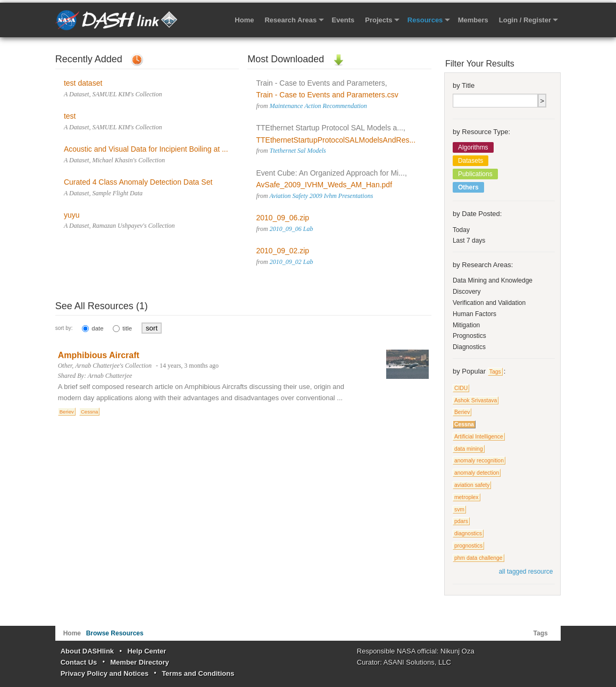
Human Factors (475, 314)
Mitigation (466, 325)
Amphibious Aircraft (99, 355)
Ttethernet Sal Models (298, 151)
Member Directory (140, 662)
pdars (461, 521)
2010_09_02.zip (283, 251)
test (70, 116)
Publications (475, 174)
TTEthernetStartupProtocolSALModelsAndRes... (336, 140)
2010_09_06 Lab (292, 229)
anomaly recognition (479, 461)
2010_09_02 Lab (292, 262)
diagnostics (468, 533)
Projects (378, 20)
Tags (495, 372)
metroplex (467, 497)
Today (461, 230)
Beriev (67, 412)
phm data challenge (478, 558)
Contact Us (79, 662)
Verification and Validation (489, 303)
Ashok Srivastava (476, 400)
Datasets (471, 161)
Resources (425, 20)
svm (459, 510)
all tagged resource (526, 572)
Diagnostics (469, 347)
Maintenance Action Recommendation (318, 106)
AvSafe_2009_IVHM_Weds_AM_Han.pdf (324, 185)
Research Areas (290, 20)
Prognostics (469, 336)
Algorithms (473, 147)
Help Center (147, 651)
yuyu (72, 215)
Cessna (90, 412)
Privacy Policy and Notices (105, 673)
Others (468, 187)
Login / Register (525, 20)
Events (343, 20)
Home (244, 20)
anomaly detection (477, 473)
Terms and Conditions (198, 673)
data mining (469, 449)
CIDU (461, 388)
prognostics (468, 546)
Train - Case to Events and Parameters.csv (327, 95)
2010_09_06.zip (283, 218)
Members (473, 20)
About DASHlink (87, 651)
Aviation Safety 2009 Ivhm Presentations (322, 196)
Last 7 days (469, 241)
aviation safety (472, 485)
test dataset (83, 83)
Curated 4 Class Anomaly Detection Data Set (138, 182)
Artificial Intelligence (479, 437)
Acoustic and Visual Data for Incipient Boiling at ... (146, 149)
